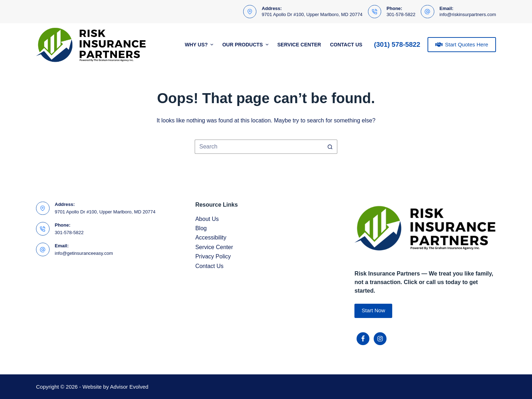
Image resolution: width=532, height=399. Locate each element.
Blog (201, 228)
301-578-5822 (401, 14)
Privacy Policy (213, 256)
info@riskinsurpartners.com (468, 14)
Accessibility (211, 238)
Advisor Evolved (129, 387)
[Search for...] (259, 147)
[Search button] (330, 147)
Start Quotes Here (462, 45)
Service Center (299, 45)
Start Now (373, 310)
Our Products (246, 45)
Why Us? (200, 45)
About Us (207, 219)
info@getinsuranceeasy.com (84, 253)
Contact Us (346, 45)
